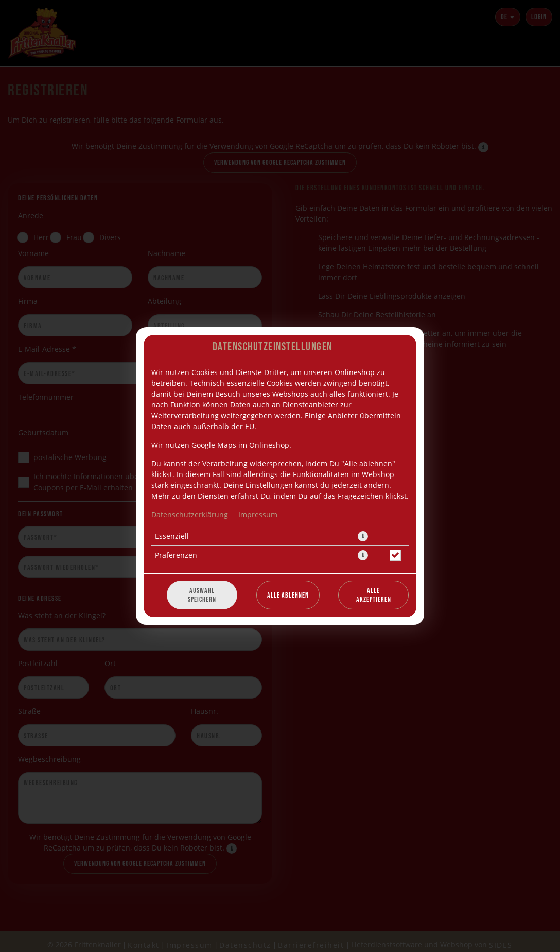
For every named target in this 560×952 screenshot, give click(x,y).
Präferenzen (176, 555)
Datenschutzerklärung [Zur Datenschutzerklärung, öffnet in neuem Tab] (190, 514)
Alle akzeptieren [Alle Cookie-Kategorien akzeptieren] (374, 595)
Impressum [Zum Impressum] (258, 514)
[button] (363, 536)
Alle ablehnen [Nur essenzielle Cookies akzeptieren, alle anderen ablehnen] (288, 595)
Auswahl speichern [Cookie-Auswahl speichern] (202, 595)
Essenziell (172, 536)
